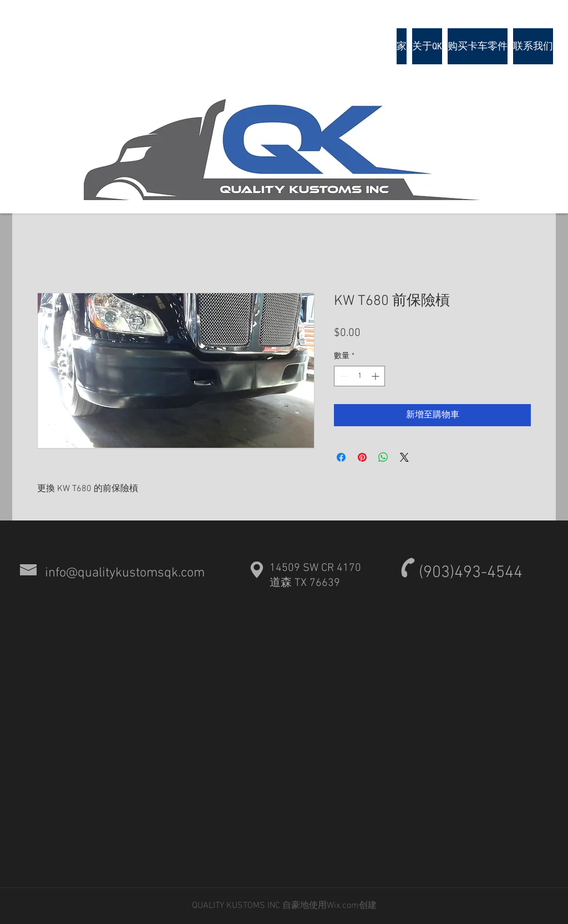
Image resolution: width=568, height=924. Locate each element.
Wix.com (343, 906)
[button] (478, 46)
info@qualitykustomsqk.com (125, 573)
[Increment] (376, 376)
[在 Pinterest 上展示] (362, 457)
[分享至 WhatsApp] (383, 457)
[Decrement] (343, 376)
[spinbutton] (359, 376)
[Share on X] (404, 457)
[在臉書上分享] (341, 457)
